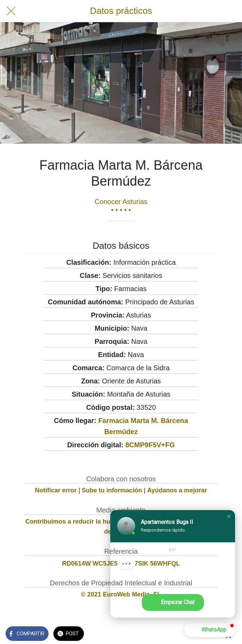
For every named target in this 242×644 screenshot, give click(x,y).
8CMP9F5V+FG (150, 445)
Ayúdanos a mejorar (177, 490)
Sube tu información (112, 490)
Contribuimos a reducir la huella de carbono (91, 522)
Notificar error (56, 490)
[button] (229, 516)
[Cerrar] (11, 11)
